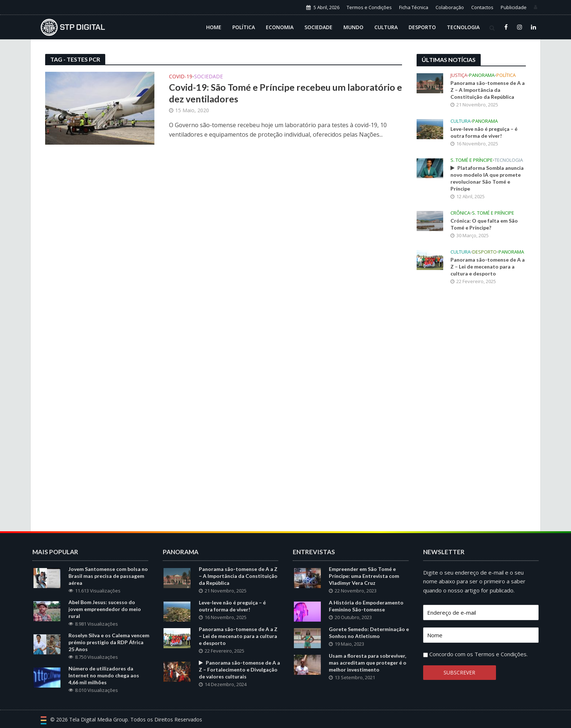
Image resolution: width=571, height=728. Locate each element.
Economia (280, 27)
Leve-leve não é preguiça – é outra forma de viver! (484, 132)
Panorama (482, 75)
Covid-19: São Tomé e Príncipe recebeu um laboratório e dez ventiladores (285, 93)
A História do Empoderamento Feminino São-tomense (366, 606)
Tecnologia (463, 27)
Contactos (482, 7)
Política (244, 27)
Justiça (459, 75)
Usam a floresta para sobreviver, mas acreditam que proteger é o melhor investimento (368, 663)
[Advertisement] (471, 411)
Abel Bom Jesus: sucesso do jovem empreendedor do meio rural (105, 609)
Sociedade (318, 27)
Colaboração (450, 7)
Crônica (460, 213)
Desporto (422, 27)
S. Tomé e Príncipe (472, 160)
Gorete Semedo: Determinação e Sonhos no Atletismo (369, 633)
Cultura (386, 27)
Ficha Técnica (414, 7)
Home (214, 27)
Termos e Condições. (501, 654)
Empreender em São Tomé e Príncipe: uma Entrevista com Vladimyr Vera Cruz (364, 576)
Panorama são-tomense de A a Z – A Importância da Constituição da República (488, 90)
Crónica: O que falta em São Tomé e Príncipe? (484, 224)
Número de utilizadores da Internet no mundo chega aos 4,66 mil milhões (104, 675)
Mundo (353, 27)
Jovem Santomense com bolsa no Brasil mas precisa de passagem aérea (108, 576)
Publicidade (514, 7)
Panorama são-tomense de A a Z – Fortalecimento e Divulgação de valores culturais (239, 670)
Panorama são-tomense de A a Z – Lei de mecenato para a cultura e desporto (488, 267)
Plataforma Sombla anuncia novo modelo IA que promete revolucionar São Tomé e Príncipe (487, 178)
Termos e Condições (369, 7)
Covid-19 (181, 77)
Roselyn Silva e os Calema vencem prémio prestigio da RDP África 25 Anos (109, 642)
